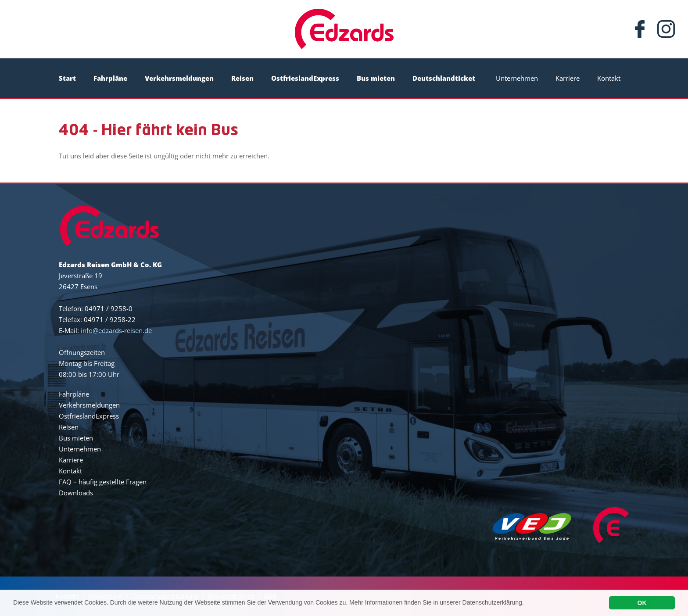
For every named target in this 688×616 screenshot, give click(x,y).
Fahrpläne (110, 78)
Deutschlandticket (444, 78)
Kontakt (609, 78)
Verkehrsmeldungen (179, 78)
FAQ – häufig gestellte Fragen (103, 482)
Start (67, 78)
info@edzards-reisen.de (116, 330)
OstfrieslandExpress (305, 78)
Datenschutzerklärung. (493, 604)
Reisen (242, 78)
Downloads (76, 493)
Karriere (568, 78)
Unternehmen (517, 78)
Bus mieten (376, 78)
